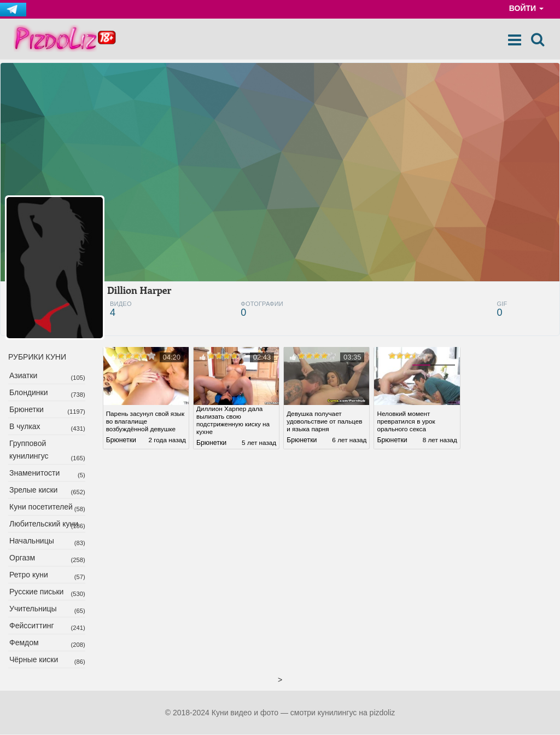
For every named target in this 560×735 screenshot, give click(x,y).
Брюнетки (27, 410)
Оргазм (22, 558)
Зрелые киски (33, 490)
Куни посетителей (41, 507)
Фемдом (24, 643)
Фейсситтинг (32, 626)
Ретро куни (29, 575)
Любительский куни (44, 524)
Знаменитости (34, 473)
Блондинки (29, 393)
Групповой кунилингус (29, 450)
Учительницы (33, 609)
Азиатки (23, 376)
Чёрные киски (34, 660)
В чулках (25, 427)
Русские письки (36, 592)
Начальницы (32, 541)
